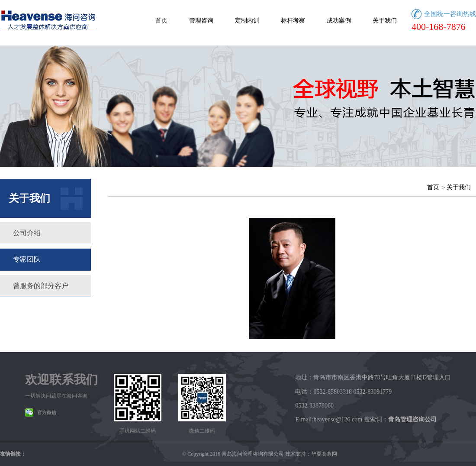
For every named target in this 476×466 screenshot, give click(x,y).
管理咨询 (201, 21)
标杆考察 (293, 21)
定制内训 (247, 21)
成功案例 (339, 21)
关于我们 (385, 21)
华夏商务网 (324, 454)
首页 (161, 21)
